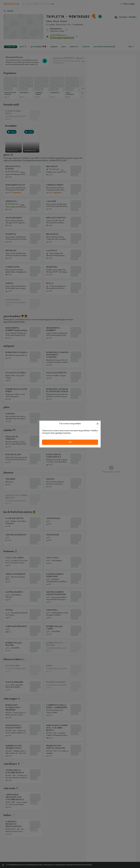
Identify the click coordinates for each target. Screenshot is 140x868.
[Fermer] (98, 424)
